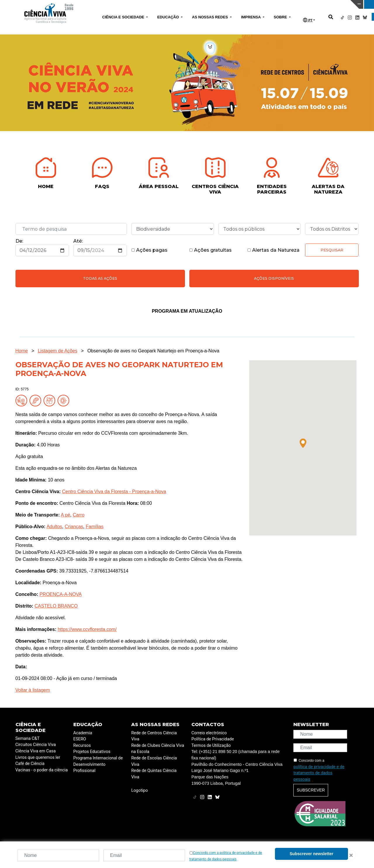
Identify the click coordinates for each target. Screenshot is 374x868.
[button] (303, 443)
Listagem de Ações (57, 351)
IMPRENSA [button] (251, 17)
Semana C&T (28, 739)
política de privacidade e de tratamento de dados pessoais (319, 773)
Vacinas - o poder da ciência (42, 770)
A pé (65, 515)
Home (22, 351)
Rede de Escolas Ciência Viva (154, 761)
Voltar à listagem (33, 690)
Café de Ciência (30, 764)
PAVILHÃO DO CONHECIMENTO (164, 4)
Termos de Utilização (211, 746)
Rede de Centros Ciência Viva (154, 736)
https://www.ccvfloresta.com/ (87, 629)
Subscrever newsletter (311, 854)
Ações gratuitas (210, 250)
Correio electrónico (209, 733)
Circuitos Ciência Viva (36, 745)
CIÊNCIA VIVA (249, 4)
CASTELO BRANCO (56, 606)
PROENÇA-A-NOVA (61, 594)
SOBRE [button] (281, 17)
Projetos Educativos (92, 752)
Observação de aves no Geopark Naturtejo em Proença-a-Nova (153, 351)
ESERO (80, 739)
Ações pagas (149, 250)
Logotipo (140, 790)
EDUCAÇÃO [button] (169, 17)
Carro (79, 515)
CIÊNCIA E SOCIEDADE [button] (124, 17)
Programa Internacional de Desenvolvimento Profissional (98, 764)
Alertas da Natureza (273, 250)
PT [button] (308, 20)
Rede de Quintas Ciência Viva (154, 774)
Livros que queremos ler (38, 757)
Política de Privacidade (213, 739)
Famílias (94, 527)
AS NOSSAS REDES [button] (211, 17)
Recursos (82, 746)
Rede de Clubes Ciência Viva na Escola (158, 749)
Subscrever (311, 790)
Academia (83, 733)
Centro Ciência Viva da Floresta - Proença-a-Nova (114, 492)
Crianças (74, 527)
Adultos (54, 527)
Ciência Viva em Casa (36, 751)
